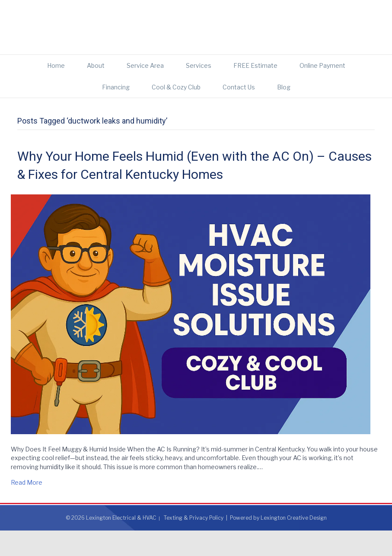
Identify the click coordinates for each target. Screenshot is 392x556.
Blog (284, 113)
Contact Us (239, 113)
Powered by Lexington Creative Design (278, 543)
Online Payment (322, 91)
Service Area (145, 91)
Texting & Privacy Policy (194, 543)
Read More (27, 508)
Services (199, 91)
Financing (116, 113)
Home (56, 91)
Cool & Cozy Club (176, 113)
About (96, 91)
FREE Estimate (255, 91)
